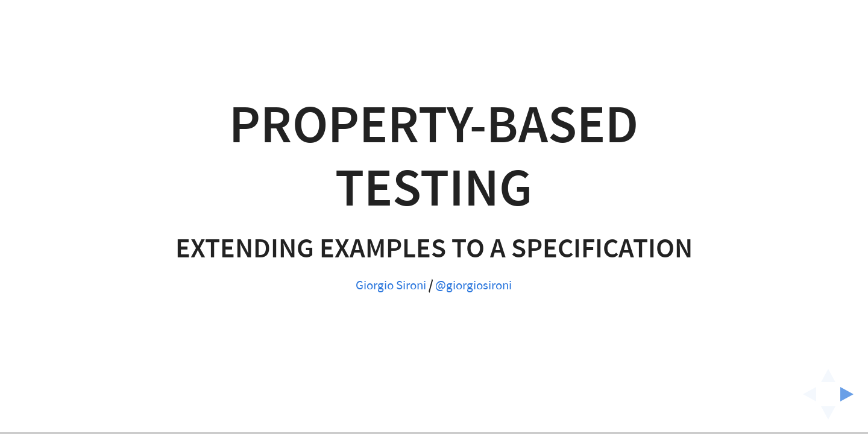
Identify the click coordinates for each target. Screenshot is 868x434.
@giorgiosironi (473, 285)
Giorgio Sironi (391, 285)
